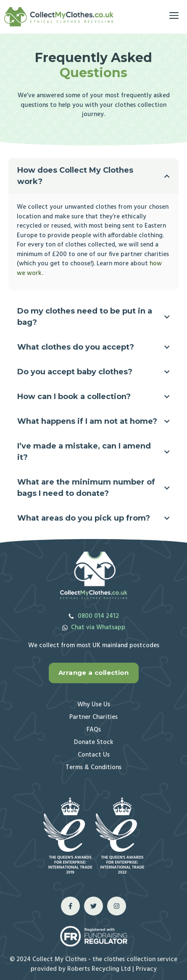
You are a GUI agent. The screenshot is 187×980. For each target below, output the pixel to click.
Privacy (146, 969)
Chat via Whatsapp (98, 627)
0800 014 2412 (98, 616)
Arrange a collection (94, 673)
